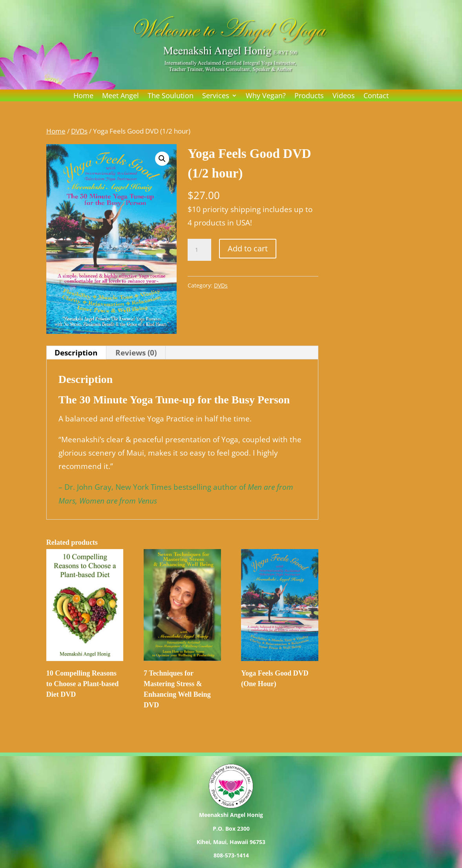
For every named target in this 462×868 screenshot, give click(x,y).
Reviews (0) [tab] (136, 353)
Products (309, 96)
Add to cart (248, 248)
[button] (162, 159)
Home (83, 96)
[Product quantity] (199, 250)
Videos (344, 96)
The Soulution (171, 96)
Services (216, 96)
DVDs (79, 131)
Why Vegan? (266, 96)
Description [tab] (76, 353)
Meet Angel (121, 96)
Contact (376, 96)
